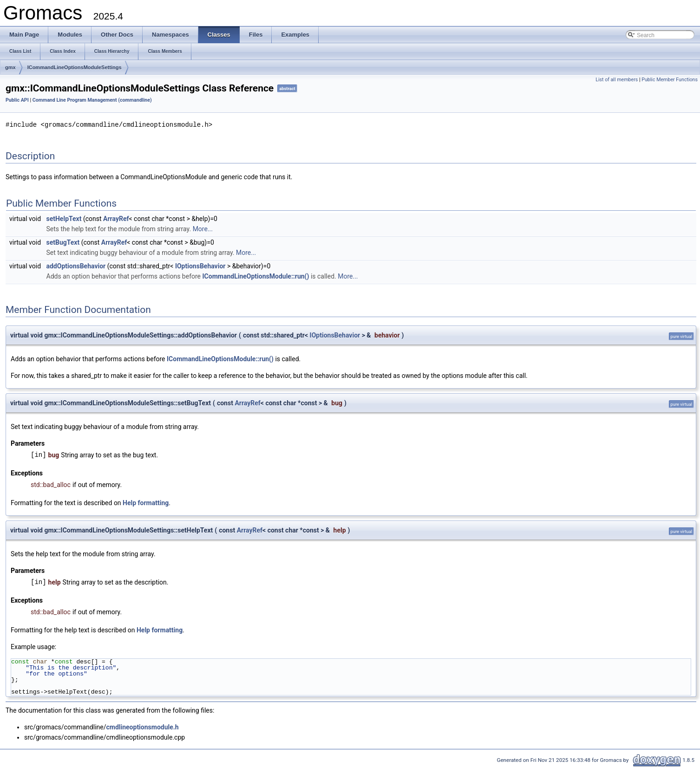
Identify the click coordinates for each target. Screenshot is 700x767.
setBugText (63, 242)
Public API (17, 100)
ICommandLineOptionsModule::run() (256, 276)
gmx (10, 67)
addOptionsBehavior (76, 266)
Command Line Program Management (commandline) (92, 100)
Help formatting (146, 502)
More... (203, 228)
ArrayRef (116, 218)
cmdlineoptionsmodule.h (142, 727)
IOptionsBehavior (200, 266)
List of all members (617, 80)
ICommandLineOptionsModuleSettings (75, 67)
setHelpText (64, 218)
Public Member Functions (670, 80)
